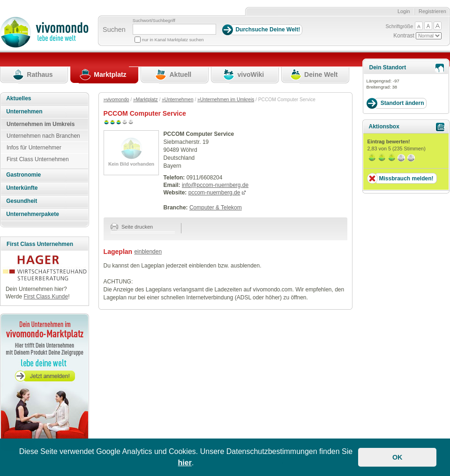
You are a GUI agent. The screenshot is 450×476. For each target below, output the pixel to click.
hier (185, 463)
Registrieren (432, 11)
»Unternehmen (177, 100)
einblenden (148, 252)
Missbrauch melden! (406, 178)
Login (404, 11)
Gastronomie (23, 175)
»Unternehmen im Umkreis (226, 100)
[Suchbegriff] (174, 29)
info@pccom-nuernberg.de (215, 185)
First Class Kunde (46, 297)
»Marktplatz (146, 100)
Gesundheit (22, 201)
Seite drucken (132, 227)
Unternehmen (24, 112)
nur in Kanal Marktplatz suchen (173, 40)
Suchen (114, 30)
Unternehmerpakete (33, 214)
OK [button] (397, 457)
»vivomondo (116, 100)
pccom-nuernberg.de (214, 193)
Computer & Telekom (216, 208)
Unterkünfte (22, 188)
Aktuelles (19, 98)
